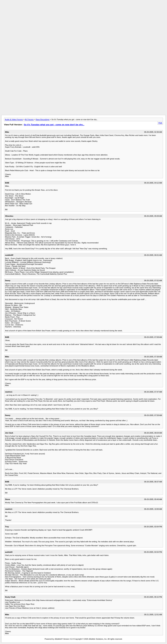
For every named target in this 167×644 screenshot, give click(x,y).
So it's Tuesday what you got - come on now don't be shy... (54, 125)
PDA (160, 123)
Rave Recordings (43, 119)
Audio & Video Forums (14, 119)
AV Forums (29, 119)
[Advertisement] (83, 9)
